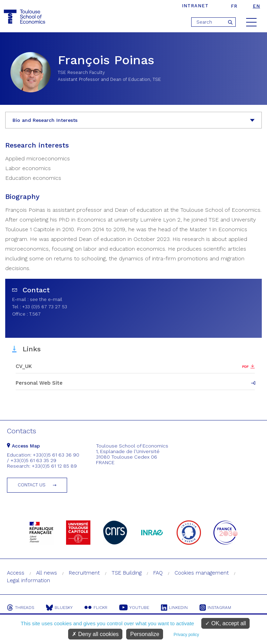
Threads (21, 608)
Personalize (145, 634)
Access (16, 573)
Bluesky (59, 608)
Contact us (32, 485)
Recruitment (84, 573)
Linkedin (174, 608)
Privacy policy (186, 635)
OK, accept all (225, 623)
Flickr (96, 608)
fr (234, 6)
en (256, 6)
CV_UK (24, 366)
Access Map (23, 446)
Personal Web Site (39, 383)
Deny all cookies (95, 634)
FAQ (158, 573)
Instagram (215, 608)
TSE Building (127, 573)
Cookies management (202, 573)
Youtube (134, 608)
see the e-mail (46, 299)
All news (47, 573)
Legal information (29, 580)
